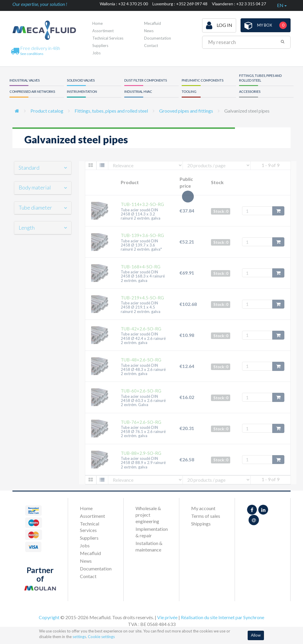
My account (203, 508)
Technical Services (108, 38)
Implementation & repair (151, 532)
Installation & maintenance (149, 546)
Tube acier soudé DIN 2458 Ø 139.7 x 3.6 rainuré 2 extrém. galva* (141, 245)
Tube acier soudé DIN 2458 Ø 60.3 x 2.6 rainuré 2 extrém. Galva (143, 401)
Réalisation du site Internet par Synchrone (223, 617)
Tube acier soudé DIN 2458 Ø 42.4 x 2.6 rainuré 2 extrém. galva (143, 338)
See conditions (32, 54)
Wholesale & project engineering (148, 515)
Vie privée (167, 617)
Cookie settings (101, 637)
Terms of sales (206, 516)
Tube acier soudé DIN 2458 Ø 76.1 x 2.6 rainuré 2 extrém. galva (143, 432)
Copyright (49, 617)
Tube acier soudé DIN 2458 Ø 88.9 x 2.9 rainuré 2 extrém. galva (143, 463)
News (149, 31)
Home (97, 23)
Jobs (96, 53)
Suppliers (100, 46)
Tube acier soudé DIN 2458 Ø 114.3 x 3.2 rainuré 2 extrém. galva (141, 214)
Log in (219, 25)
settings (79, 637)
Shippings (201, 524)
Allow (256, 635)
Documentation (158, 38)
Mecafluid (153, 23)
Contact (151, 46)
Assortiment (103, 31)
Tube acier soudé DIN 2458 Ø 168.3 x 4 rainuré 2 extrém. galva (143, 276)
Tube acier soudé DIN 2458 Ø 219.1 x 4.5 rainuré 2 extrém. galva (141, 307)
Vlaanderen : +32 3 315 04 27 (239, 4)
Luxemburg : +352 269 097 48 (180, 4)
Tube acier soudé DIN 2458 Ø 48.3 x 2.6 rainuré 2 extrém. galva (143, 370)
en (282, 5)
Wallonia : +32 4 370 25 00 (124, 4)
